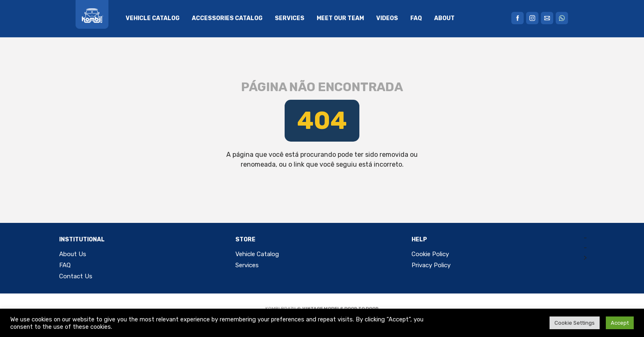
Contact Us (76, 276)
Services (290, 18)
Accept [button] (620, 323)
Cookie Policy (430, 254)
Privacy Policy (431, 265)
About (444, 18)
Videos (387, 18)
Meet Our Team (340, 18)
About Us (73, 254)
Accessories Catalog (227, 18)
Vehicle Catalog (153, 18)
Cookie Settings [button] (575, 323)
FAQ (416, 18)
